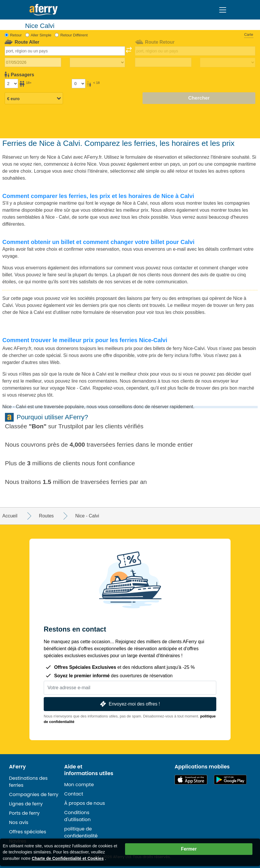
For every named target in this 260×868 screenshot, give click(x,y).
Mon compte (79, 785)
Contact (74, 794)
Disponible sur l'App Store (191, 780)
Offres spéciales (28, 832)
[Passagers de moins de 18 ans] (78, 84)
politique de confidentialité (81, 832)
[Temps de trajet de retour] (228, 63)
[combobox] (65, 51)
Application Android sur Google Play (230, 780)
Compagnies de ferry (34, 794)
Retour (16, 35)
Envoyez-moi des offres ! (129, 704)
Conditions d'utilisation (77, 816)
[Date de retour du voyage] (163, 62)
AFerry (17, 767)
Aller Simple (41, 35)
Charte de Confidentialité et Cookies (68, 858)
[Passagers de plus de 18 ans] (11, 84)
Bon (38, 426)
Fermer (189, 849)
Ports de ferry (24, 813)
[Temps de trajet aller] (97, 63)
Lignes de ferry (26, 804)
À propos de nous (85, 803)
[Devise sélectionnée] (34, 99)
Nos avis (19, 822)
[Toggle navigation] (223, 10)
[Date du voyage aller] (33, 62)
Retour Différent (74, 35)
